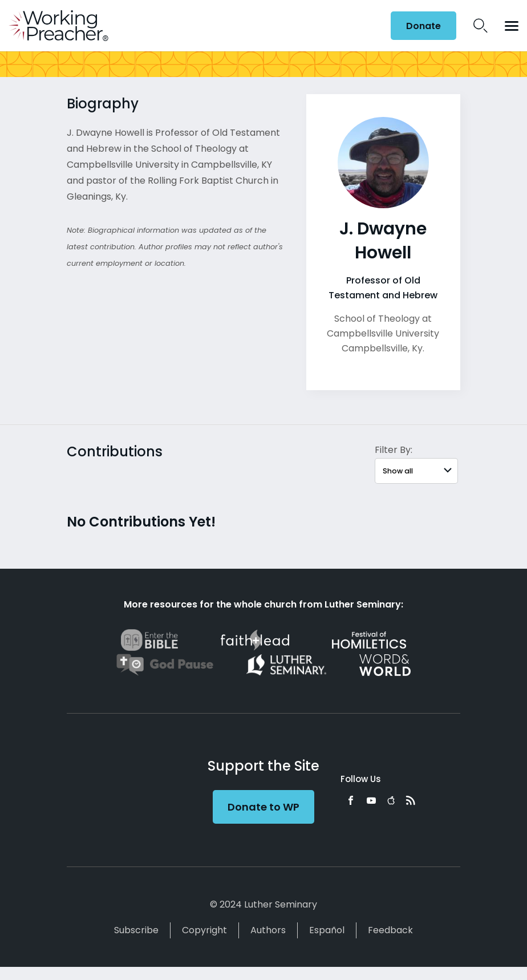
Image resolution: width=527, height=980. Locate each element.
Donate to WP (263, 807)
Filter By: (394, 450)
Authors (268, 930)
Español (327, 930)
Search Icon (481, 26)
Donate (423, 26)
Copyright (204, 930)
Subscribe (136, 930)
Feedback (390, 930)
